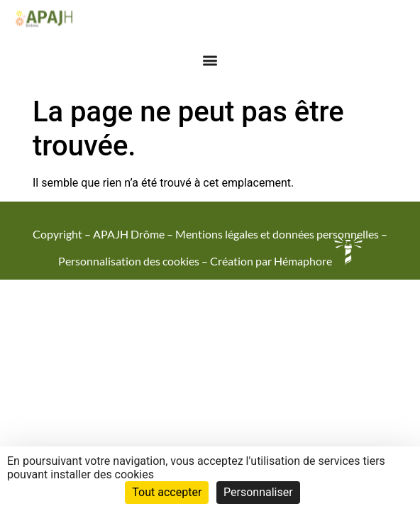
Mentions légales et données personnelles (277, 234)
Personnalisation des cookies (129, 261)
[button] (210, 56)
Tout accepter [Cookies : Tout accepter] (167, 492)
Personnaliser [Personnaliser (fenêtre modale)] (258, 492)
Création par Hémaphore (286, 261)
